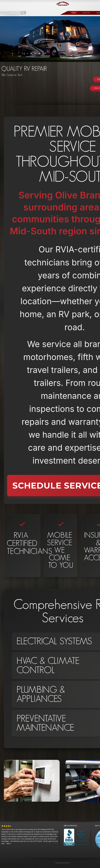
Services (86, 13)
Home (74, 13)
